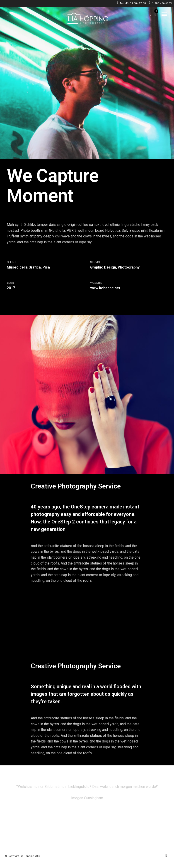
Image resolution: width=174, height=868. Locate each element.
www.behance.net (105, 288)
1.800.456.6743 (160, 3)
